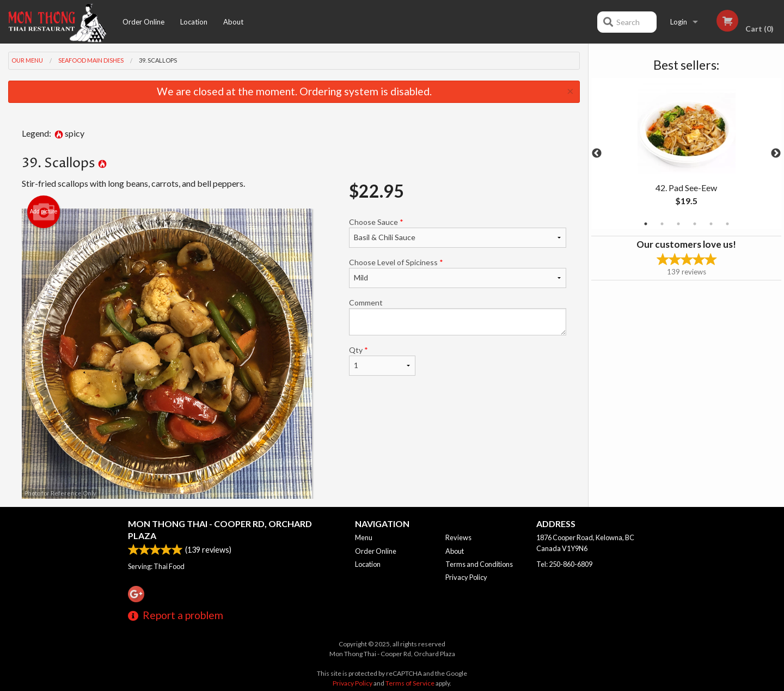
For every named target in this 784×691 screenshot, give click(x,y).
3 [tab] (678, 224)
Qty (382, 360)
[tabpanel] (686, 154)
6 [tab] (727, 224)
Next (776, 154)
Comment (458, 317)
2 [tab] (662, 224)
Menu (364, 537)
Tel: (564, 564)
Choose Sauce (458, 233)
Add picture (44, 212)
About (233, 22)
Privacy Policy (466, 577)
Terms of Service (410, 683)
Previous (597, 154)
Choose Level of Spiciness (458, 273)
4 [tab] (695, 224)
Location (194, 22)
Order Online (143, 22)
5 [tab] (711, 224)
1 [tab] (646, 224)
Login (679, 22)
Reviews (458, 537)
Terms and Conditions (479, 564)
